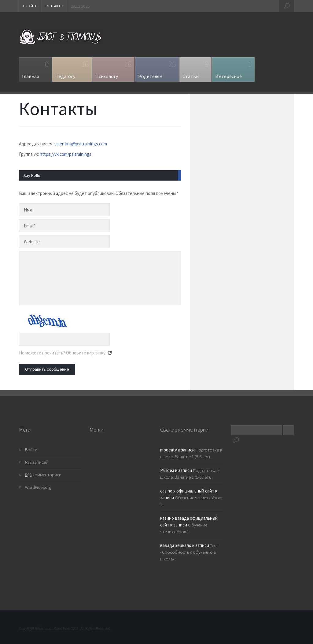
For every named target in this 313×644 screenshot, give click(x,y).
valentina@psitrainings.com (81, 144)
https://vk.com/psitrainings (66, 154)
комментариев (43, 475)
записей (37, 462)
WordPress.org (38, 487)
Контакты (54, 6)
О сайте (30, 6)
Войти (31, 449)
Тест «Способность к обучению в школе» (189, 552)
